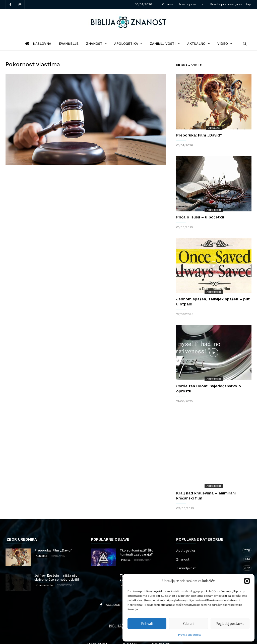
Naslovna (98, 624)
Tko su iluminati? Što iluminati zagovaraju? (137, 532)
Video (225, 44)
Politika (126, 540)
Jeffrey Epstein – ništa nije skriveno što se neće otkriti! (57, 557)
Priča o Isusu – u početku (200, 217)
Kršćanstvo (209, 565)
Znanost (96, 44)
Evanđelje (69, 44)
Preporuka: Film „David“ (199, 135)
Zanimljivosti (165, 44)
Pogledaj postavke (230, 624)
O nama (168, 4)
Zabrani (188, 624)
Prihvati (147, 624)
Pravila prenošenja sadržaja (231, 4)
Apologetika (128, 44)
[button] (247, 581)
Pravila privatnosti (190, 635)
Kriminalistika (45, 565)
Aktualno (199, 44)
